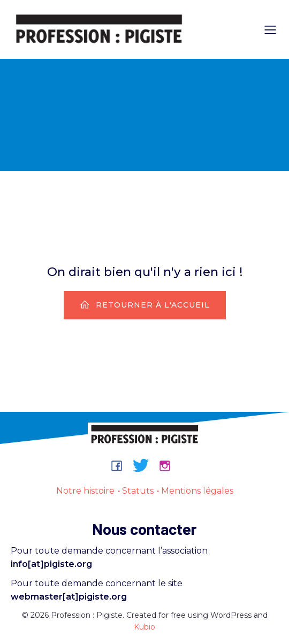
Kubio (144, 627)
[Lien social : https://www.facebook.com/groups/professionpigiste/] (121, 465)
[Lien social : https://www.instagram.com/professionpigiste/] (169, 465)
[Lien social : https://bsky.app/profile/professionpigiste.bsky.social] (145, 465)
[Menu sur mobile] (270, 29)
